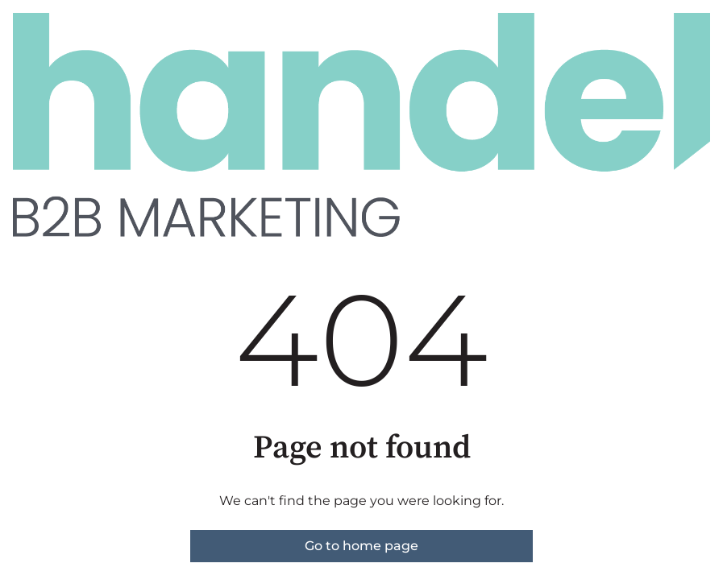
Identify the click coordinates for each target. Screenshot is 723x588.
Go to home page (361, 546)
